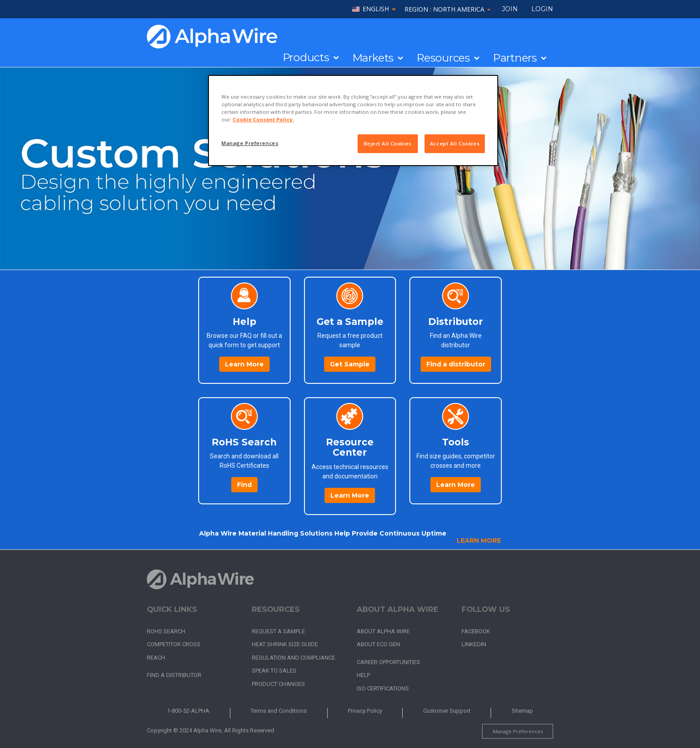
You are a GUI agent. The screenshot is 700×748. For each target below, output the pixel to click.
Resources (443, 58)
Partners (515, 58)
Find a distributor (456, 364)
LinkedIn (474, 644)
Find (244, 485)
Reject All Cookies (388, 143)
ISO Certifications (383, 688)
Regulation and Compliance (294, 658)
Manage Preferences (518, 731)
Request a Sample (278, 631)
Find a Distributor (174, 675)
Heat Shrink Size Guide (285, 644)
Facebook (476, 631)
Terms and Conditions (279, 711)
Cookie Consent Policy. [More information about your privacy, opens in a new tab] (263, 119)
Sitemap (522, 711)
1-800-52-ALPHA (188, 711)
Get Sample (350, 364)
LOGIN (542, 9)
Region (448, 9)
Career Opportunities (388, 662)
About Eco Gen (378, 644)
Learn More (244, 364)
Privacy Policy (365, 711)
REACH (156, 658)
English (376, 9)
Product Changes (278, 684)
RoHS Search (166, 631)
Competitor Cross (174, 644)
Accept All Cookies (455, 143)
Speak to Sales (274, 671)
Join (510, 9)
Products (306, 58)
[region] (353, 121)
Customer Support (447, 711)
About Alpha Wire (383, 631)
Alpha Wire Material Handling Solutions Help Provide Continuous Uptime (323, 533)
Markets (373, 58)
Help (363, 675)
